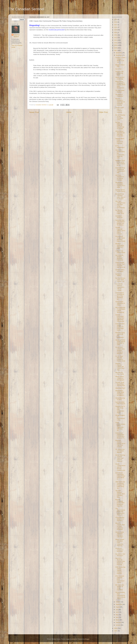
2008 (116, 48)
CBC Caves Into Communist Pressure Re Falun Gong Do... (120, 485)
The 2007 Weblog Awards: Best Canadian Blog (120, 494)
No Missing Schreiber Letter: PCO (120, 212)
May (117, 615)
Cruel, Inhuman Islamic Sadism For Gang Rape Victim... (120, 327)
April (117, 617)
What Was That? (120, 388)
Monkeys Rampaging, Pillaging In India (120, 246)
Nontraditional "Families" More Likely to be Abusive (120, 196)
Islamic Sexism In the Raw (120, 78)
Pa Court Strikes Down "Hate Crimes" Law (120, 280)
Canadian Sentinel (17, 36)
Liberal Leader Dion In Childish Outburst (120, 110)
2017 (116, 25)
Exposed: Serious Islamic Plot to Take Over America (120, 444)
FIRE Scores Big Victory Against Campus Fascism (120, 570)
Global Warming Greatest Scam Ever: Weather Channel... (120, 458)
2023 (116, 20)
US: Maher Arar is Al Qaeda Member (120, 451)
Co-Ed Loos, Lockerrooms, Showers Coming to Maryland (120, 350)
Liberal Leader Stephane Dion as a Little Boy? (120, 534)
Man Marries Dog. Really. (120, 373)
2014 (116, 32)
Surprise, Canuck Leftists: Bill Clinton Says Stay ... (120, 367)
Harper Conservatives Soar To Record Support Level (120, 467)
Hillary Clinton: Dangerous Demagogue (120, 378)
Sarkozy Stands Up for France (120, 191)
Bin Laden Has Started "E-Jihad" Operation (120, 587)
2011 (116, 40)
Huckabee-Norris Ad (119, 217)
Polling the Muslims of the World (119, 550)
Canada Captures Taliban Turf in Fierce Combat (120, 231)
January (118, 625)
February (119, 622)
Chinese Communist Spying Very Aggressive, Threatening (120, 318)
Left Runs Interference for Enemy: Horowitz (120, 178)
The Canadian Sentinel (26, 9)
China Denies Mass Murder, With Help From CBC (120, 134)
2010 (116, 43)
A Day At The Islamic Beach (120, 252)
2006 (116, 628)
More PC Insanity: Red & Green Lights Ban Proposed (120, 526)
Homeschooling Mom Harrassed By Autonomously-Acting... (120, 595)
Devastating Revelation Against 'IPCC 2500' (120, 185)
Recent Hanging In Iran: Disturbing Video (120, 117)
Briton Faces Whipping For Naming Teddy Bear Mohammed (120, 85)
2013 (116, 35)
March (118, 620)
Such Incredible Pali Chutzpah (120, 403)
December (119, 53)
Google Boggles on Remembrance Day (120, 418)
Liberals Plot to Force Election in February (120, 141)
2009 (116, 45)
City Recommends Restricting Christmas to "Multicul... (120, 512)
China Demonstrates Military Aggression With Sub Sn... (120, 427)
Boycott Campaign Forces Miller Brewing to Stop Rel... (120, 503)
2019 (116, 22)
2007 (116, 50)
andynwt (74, 639)
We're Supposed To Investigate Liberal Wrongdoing (120, 310)
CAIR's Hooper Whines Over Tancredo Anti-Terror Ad (120, 265)
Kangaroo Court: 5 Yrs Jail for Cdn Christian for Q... (120, 163)
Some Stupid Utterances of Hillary (120, 303)
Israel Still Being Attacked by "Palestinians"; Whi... (120, 170)
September (119, 604)
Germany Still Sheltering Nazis (119, 73)
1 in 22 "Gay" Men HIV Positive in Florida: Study (120, 359)
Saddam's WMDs (118, 275)
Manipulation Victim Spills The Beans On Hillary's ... (120, 393)
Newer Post (34, 112)
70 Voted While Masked (120, 91)
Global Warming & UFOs (120, 399)
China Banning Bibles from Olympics (120, 519)
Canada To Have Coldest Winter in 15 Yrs (120, 60)
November (119, 55)
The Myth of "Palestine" (119, 95)
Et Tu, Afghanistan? (120, 147)
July (117, 610)
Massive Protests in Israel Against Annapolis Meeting (120, 102)
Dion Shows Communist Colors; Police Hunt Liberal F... (120, 476)
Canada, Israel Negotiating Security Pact (120, 384)
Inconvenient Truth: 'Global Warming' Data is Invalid (120, 239)
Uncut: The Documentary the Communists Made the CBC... (120, 154)
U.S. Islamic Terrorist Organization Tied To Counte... (120, 287)
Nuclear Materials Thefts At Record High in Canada (120, 125)
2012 (116, 38)
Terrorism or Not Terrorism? (120, 555)
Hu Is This (118, 69)
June (117, 612)
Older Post (103, 112)
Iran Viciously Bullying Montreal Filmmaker (119, 258)
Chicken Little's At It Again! (120, 271)
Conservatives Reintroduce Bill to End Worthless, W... (120, 296)
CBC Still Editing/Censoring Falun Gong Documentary (120, 204)
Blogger (87, 639)
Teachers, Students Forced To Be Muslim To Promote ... (120, 561)
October (118, 602)
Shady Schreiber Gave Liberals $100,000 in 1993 (120, 342)
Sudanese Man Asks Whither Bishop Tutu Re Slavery (120, 223)
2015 (116, 30)
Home (69, 112)
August (118, 607)
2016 (116, 27)
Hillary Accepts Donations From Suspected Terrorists (120, 543)
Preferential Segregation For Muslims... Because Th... (120, 435)
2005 (116, 631)
